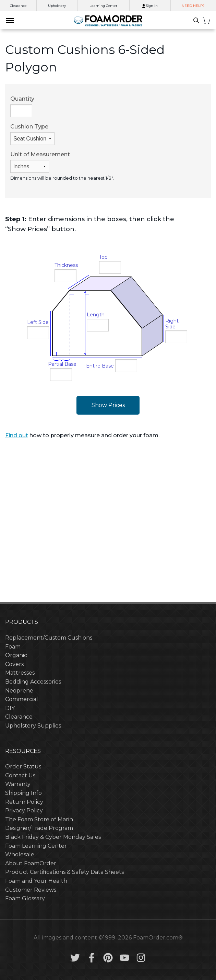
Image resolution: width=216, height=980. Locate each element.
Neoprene (19, 691)
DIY (10, 708)
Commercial (22, 699)
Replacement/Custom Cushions (49, 638)
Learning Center (103, 6)
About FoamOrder (31, 863)
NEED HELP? (193, 6)
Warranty (18, 784)
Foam (13, 647)
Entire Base (100, 366)
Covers (14, 664)
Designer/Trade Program (39, 828)
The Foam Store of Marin (39, 819)
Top (103, 257)
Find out (17, 435)
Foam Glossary (25, 898)
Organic (16, 655)
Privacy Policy (24, 810)
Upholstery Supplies (33, 726)
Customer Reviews (31, 890)
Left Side (38, 322)
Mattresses (20, 673)
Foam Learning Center (36, 846)
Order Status (23, 767)
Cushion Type (32, 134)
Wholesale (20, 854)
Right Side (172, 324)
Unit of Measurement (40, 162)
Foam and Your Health (36, 881)
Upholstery (57, 6)
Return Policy (24, 802)
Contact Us (20, 775)
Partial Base (62, 364)
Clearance (18, 6)
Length (96, 315)
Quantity (22, 106)
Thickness (66, 265)
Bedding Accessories (33, 682)
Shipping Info (23, 793)
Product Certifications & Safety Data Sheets (64, 872)
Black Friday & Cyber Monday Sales (53, 837)
